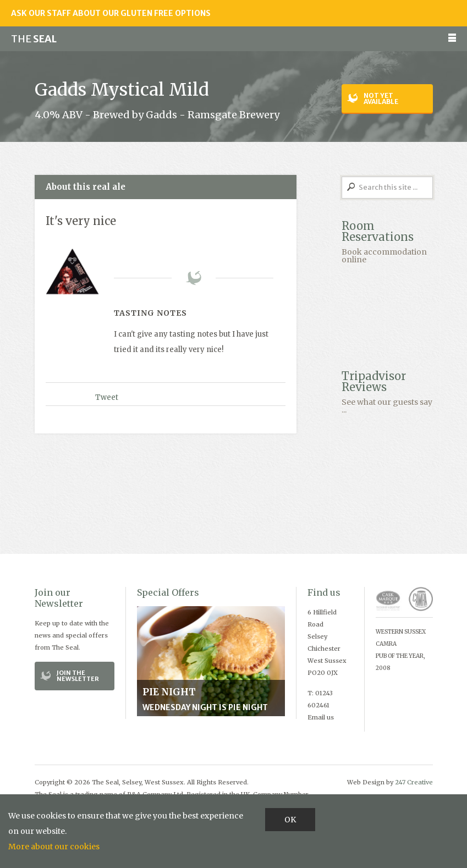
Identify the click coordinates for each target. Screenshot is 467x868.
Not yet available (381, 98)
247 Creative (414, 782)
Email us (321, 717)
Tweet (107, 397)
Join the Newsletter (78, 676)
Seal (34, 39)
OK (290, 820)
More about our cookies (54, 847)
